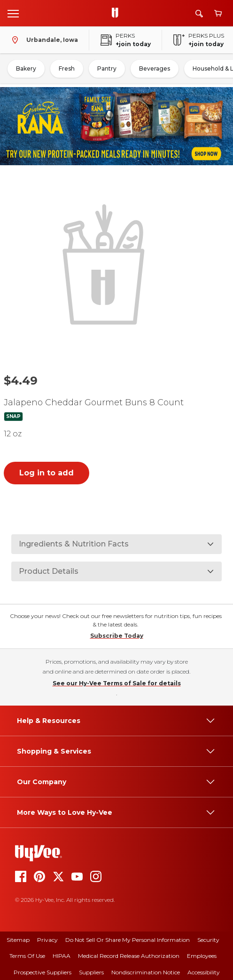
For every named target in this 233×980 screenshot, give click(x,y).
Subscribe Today (117, 636)
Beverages (155, 68)
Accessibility (204, 972)
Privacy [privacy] (47, 940)
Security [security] (208, 940)
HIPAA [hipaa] (62, 956)
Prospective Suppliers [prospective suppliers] (43, 972)
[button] (106, 263)
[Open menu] (13, 13)
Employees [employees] (202, 956)
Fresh (67, 68)
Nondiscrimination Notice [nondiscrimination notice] (146, 972)
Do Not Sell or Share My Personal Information (128, 940)
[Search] (199, 13)
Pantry (107, 68)
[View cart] (218, 13)
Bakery (26, 68)
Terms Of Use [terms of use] (27, 956)
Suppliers (91, 972)
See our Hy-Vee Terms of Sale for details (117, 683)
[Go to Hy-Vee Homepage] (117, 13)
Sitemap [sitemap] (18, 940)
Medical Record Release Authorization (129, 956)
